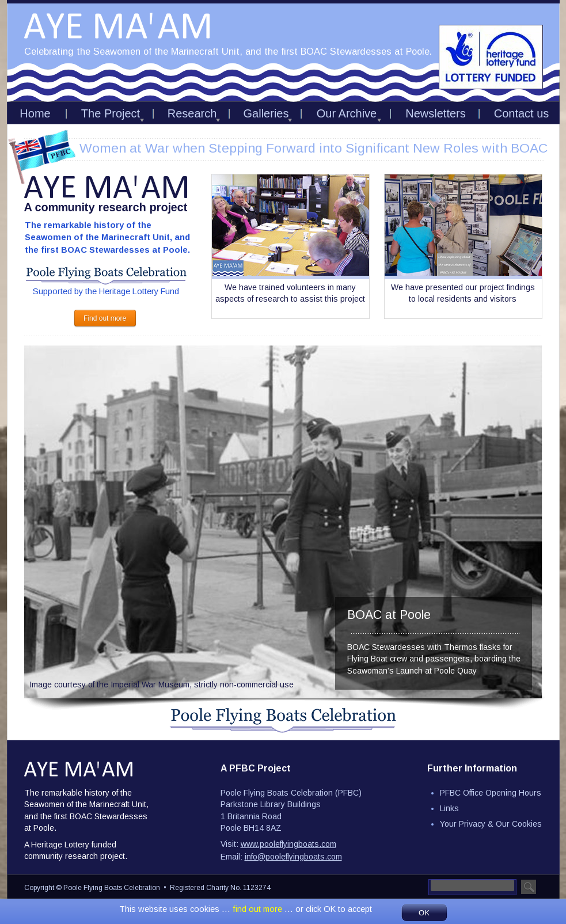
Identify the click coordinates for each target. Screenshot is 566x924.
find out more (259, 909)
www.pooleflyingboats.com (288, 844)
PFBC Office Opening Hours (491, 793)
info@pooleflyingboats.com (293, 857)
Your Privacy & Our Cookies (491, 824)
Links (449, 808)
